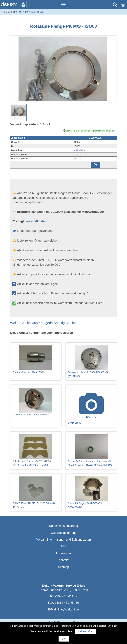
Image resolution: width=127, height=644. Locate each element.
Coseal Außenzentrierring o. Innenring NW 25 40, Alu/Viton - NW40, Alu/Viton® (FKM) (91, 450)
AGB (63, 546)
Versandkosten (36, 221)
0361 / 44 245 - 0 (66, 596)
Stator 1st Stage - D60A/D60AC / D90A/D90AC (91, 492)
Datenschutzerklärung (63, 526)
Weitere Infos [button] (85, 631)
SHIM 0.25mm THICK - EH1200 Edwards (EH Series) (36, 492)
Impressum (63, 553)
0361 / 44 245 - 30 (67, 603)
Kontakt (63, 560)
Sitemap (63, 567)
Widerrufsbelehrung (63, 533)
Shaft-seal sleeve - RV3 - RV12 (36, 360)
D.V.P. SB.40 (91, 406)
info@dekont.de (68, 609)
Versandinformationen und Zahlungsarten (63, 540)
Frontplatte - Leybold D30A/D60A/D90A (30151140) (91, 361)
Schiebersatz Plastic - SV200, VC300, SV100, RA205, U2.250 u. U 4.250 (36, 450)
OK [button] (64, 639)
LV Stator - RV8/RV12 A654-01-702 (36, 402)
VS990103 (79, 150)
